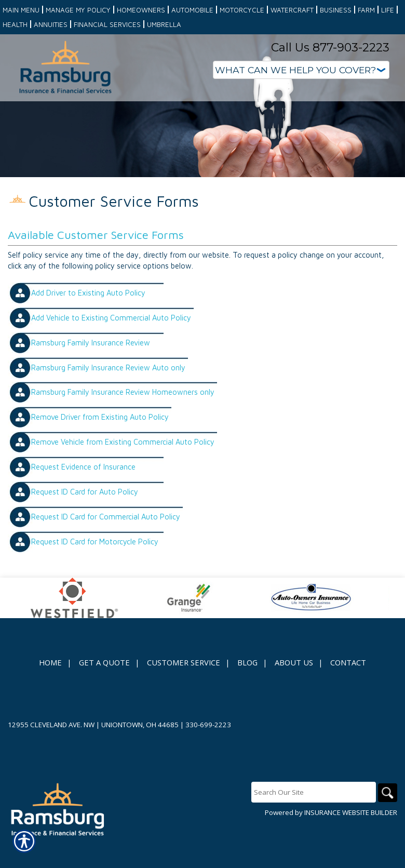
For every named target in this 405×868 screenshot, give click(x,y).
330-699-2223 (208, 753)
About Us (294, 690)
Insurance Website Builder (351, 840)
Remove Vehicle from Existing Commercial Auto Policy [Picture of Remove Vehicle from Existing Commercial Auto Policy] (123, 472)
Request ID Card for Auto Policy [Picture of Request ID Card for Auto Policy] (85, 522)
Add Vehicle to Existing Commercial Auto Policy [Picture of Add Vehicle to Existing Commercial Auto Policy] (111, 348)
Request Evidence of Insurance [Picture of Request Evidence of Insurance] (83, 497)
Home (50, 690)
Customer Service (184, 690)
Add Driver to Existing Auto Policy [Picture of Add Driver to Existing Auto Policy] (88, 323)
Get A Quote (104, 690)
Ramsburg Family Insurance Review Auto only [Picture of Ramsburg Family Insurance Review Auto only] (108, 398)
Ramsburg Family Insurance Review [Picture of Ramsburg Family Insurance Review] (91, 373)
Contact (348, 690)
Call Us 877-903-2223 (330, 48)
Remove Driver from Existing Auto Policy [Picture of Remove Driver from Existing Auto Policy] (100, 448)
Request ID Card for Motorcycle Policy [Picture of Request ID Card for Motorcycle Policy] (95, 572)
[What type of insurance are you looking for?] (301, 70)
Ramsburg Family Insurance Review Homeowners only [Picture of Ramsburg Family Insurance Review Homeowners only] (123, 423)
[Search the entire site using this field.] (312, 820)
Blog (247, 690)
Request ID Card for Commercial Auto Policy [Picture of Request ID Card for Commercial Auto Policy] (106, 547)
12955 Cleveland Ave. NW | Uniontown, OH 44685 (93, 753)
